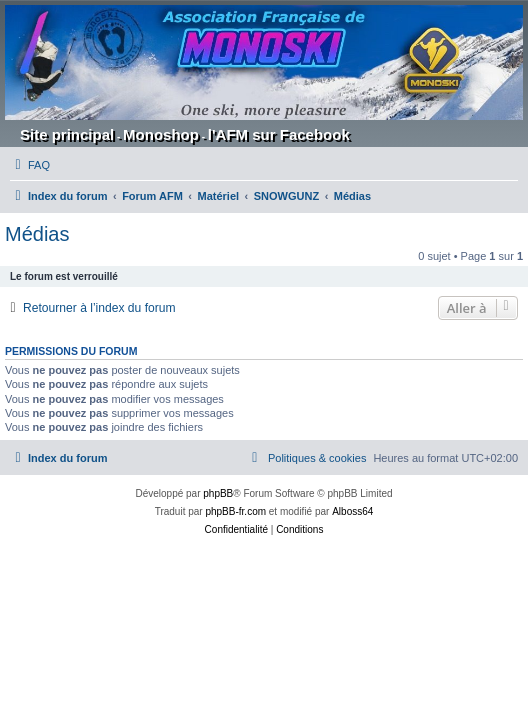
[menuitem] (30, 165)
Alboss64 (352, 511)
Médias (37, 234)
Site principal (67, 134)
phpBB (218, 493)
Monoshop (161, 134)
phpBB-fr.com (235, 511)
